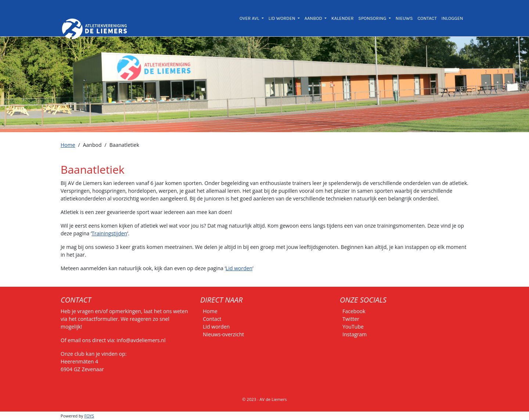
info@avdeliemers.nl (141, 340)
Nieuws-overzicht (223, 334)
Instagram (355, 334)
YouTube (353, 327)
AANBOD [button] (314, 18)
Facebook (354, 311)
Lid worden (239, 268)
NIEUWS (404, 18)
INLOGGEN (452, 18)
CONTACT (427, 18)
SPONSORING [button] (373, 18)
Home (68, 145)
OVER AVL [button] (250, 18)
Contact (212, 319)
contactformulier (98, 319)
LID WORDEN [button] (283, 18)
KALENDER (343, 18)
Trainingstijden (109, 233)
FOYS (89, 416)
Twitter (351, 319)
